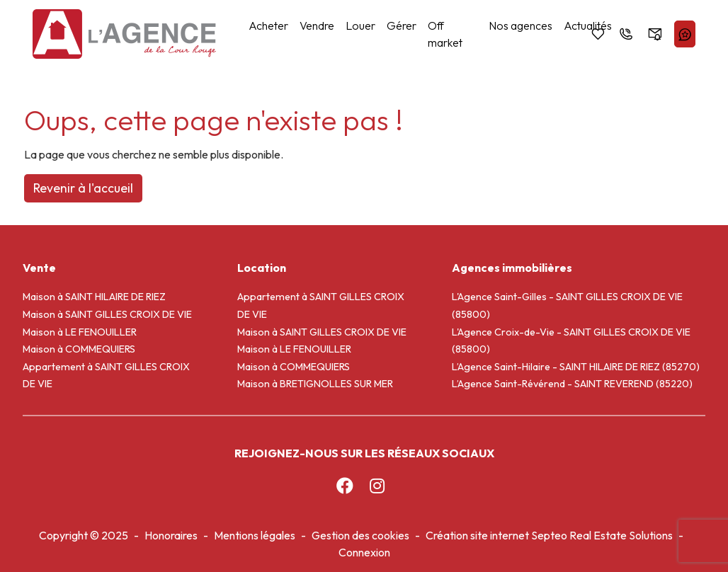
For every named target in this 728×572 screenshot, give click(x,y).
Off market (445, 34)
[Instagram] (377, 486)
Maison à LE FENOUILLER (80, 332)
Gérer (402, 25)
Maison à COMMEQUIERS (79, 349)
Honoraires (171, 535)
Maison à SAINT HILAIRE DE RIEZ (94, 297)
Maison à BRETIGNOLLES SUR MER (315, 384)
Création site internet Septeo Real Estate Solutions (549, 535)
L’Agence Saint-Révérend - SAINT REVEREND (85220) (572, 384)
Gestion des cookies (360, 535)
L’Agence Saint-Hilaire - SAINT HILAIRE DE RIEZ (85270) (576, 367)
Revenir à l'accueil (83, 188)
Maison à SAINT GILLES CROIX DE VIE (107, 314)
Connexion (364, 552)
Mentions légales (255, 535)
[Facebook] (345, 486)
